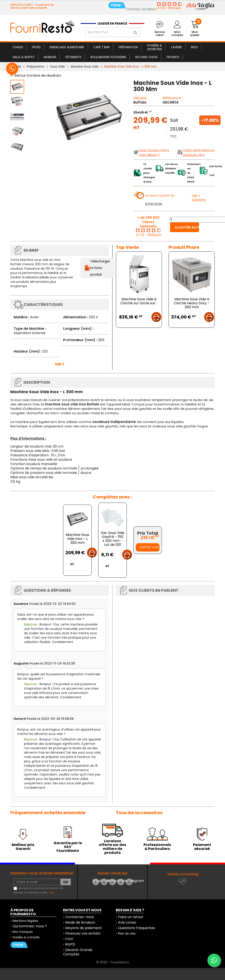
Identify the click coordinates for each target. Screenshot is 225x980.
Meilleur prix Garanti (23, 847)
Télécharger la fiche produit (100, 268)
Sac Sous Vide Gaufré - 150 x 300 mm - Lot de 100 (113, 539)
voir (52, 893)
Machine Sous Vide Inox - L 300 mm (77, 539)
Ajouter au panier (187, 227)
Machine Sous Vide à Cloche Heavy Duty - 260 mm (192, 303)
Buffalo (140, 102)
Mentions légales (25, 921)
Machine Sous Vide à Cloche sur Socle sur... (139, 301)
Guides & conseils (26, 937)
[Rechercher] (112, 32)
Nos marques (23, 932)
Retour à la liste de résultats (38, 75)
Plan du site (127, 933)
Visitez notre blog (183, 874)
